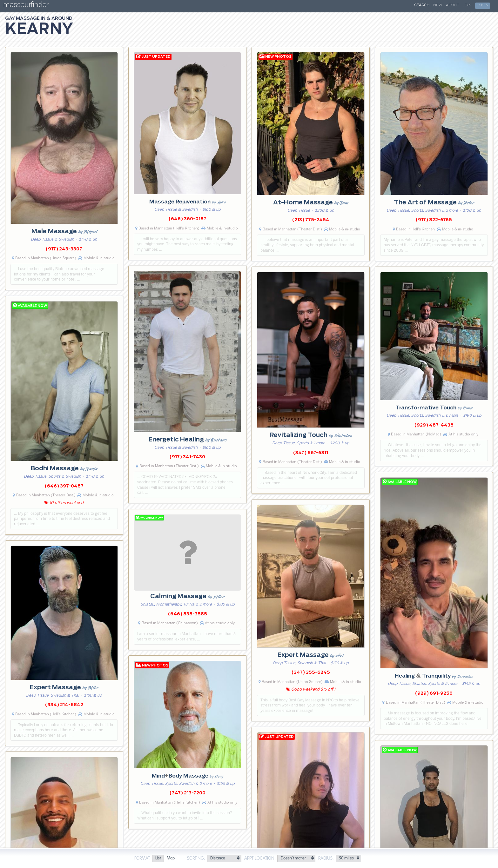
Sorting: (196, 858)
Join (467, 5)
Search (422, 5)
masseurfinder (26, 6)
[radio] (158, 859)
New (438, 5)
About (452, 5)
